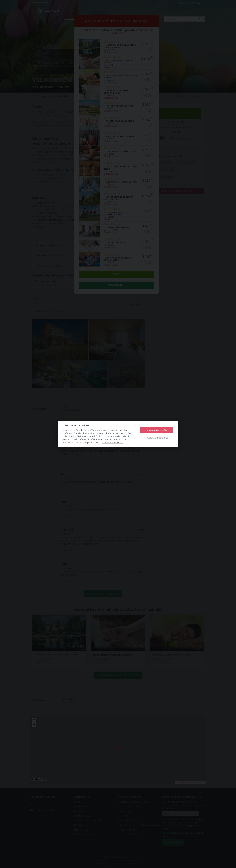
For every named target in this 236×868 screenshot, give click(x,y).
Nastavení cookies (157, 438)
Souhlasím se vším (157, 430)
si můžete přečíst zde (113, 442)
